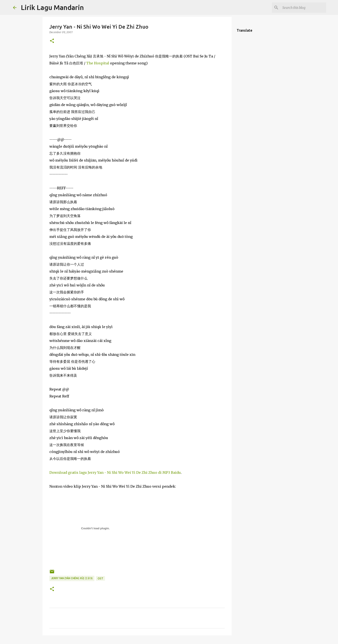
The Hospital (98, 63)
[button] (52, 41)
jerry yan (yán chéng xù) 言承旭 (72, 578)
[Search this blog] (303, 8)
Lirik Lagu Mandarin (52, 7)
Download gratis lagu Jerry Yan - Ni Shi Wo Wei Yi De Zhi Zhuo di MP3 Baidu (115, 472)
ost (100, 578)
